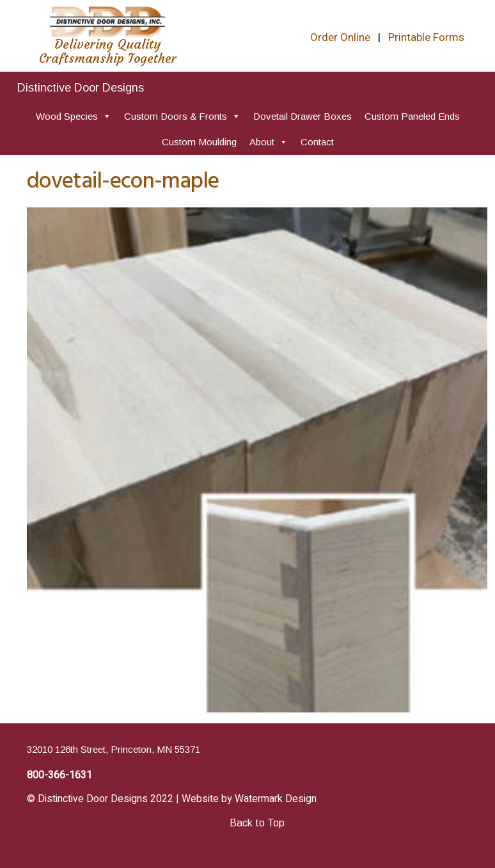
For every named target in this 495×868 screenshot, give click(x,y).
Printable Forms (426, 37)
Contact (317, 142)
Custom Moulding (199, 142)
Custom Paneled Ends (412, 116)
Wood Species (74, 116)
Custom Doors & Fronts (182, 116)
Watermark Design (276, 799)
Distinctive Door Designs (81, 88)
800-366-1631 (59, 775)
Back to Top (257, 823)
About (269, 142)
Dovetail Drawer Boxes (302, 116)
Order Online (340, 37)
